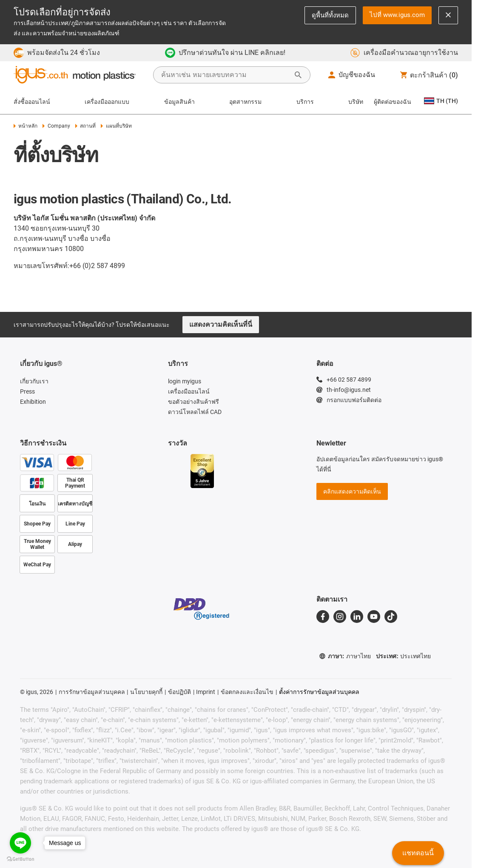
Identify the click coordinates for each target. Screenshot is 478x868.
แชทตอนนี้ (418, 853)
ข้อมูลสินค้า (179, 102)
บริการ (305, 102)
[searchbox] (225, 75)
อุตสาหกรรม (245, 102)
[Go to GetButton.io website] (20, 859)
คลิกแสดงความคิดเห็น (352, 491)
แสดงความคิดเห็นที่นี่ (221, 324)
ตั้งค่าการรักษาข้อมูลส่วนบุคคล (319, 692)
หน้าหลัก (26, 126)
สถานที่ (85, 126)
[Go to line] (20, 843)
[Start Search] (298, 75)
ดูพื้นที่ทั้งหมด (330, 15)
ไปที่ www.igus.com (397, 15)
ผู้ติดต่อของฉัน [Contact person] (393, 102)
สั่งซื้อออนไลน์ (32, 102)
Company (56, 126)
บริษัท (356, 102)
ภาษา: (345, 656)
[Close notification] (448, 15)
